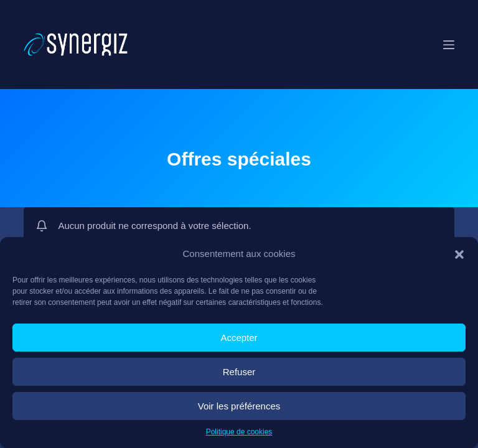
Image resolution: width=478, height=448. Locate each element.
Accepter (239, 338)
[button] (459, 254)
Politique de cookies (239, 432)
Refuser (239, 372)
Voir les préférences (239, 406)
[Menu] (449, 45)
